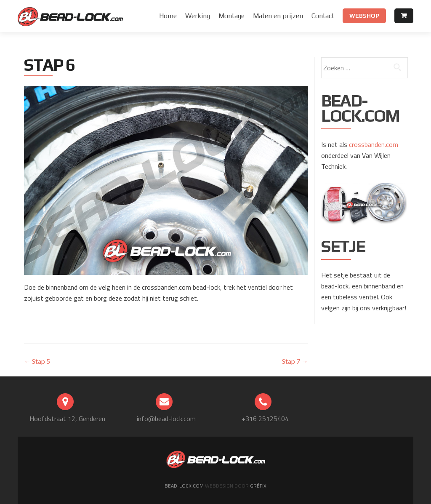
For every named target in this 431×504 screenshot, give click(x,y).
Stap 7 (295, 361)
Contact (323, 16)
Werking (198, 16)
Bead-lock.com (185, 486)
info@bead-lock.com (166, 419)
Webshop (364, 16)
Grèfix (258, 486)
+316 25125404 (265, 419)
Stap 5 (37, 361)
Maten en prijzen (278, 16)
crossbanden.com (374, 144)
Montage (231, 16)
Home (168, 16)
